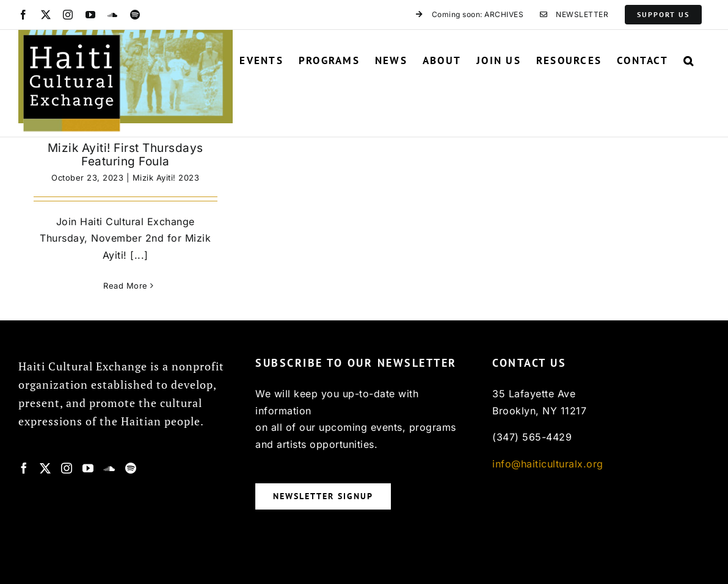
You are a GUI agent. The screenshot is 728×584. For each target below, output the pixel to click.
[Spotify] (131, 468)
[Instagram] (67, 468)
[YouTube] (88, 468)
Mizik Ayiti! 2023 (166, 178)
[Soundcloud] (110, 468)
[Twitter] (45, 468)
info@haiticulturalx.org (548, 464)
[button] (689, 60)
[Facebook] (24, 468)
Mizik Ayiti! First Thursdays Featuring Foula (126, 155)
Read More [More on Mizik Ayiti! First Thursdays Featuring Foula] (126, 286)
